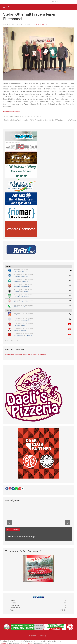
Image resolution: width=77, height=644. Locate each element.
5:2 (69, 270)
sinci (37, 636)
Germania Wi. (18, 292)
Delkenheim (17, 302)
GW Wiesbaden (18, 307)
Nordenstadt (17, 315)
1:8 (70, 306)
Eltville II (24, 325)
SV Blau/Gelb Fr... (27, 320)
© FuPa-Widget (68, 338)
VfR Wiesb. (17, 282)
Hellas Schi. (25, 276)
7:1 (70, 281)
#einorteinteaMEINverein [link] (12, 111)
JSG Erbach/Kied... (19, 335)
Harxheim (17, 271)
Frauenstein (24, 271)
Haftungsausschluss (30, 354)
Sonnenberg (26, 287)
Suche (52, 2)
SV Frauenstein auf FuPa (12, 341)
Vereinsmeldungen (42, 24)
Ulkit (48, 636)
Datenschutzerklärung (13, 354)
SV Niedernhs (26, 297)
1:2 (70, 276)
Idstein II (16, 330)
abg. (70, 314)
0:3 (70, 286)
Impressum (42, 354)
